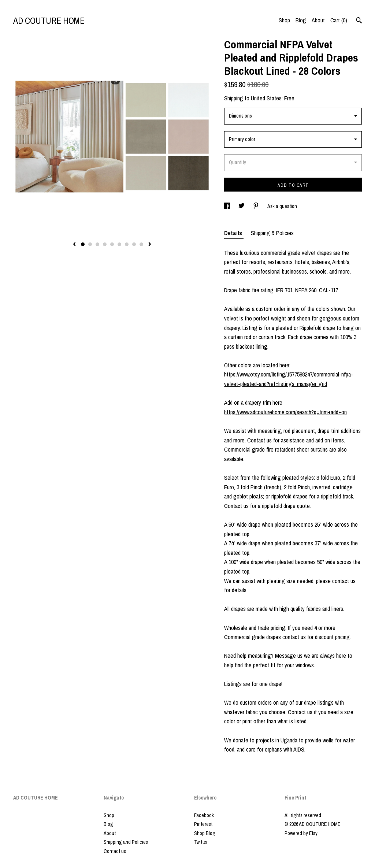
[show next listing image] (150, 245)
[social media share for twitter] (242, 206)
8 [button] (134, 244)
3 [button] (97, 244)
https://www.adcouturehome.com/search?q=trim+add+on (285, 412)
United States (266, 98)
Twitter (201, 842)
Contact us (115, 851)
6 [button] (119, 244)
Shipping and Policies (126, 842)
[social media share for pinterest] (257, 206)
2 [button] (90, 244)
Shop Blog (205, 833)
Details (234, 233)
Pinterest (203, 824)
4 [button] (105, 244)
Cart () (339, 20)
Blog (301, 20)
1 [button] (83, 244)
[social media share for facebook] (228, 206)
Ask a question (282, 206)
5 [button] (112, 244)
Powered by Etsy (301, 833)
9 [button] (141, 244)
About (318, 20)
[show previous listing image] (74, 245)
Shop (284, 20)
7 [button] (127, 244)
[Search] (359, 21)
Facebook (204, 815)
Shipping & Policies (272, 233)
